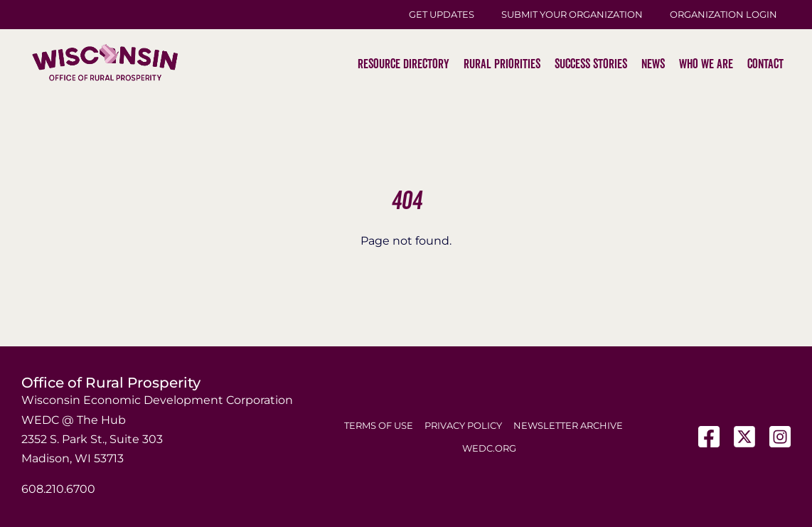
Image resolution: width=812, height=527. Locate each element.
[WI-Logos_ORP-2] (105, 18)
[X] (744, 437)
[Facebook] (709, 437)
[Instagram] (780, 437)
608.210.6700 (58, 489)
